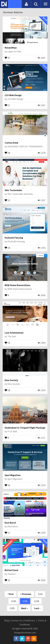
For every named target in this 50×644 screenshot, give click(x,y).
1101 (40, 594)
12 (7, 200)
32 (7, 580)
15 (7, 343)
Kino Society (11, 380)
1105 (12, 608)
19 (7, 390)
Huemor (12, 574)
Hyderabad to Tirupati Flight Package (25, 428)
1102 (14, 601)
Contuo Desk (11, 143)
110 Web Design (13, 95)
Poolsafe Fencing (14, 238)
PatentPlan (11, 48)
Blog (7, 620)
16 (7, 153)
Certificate (29, 620)
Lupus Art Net (14, 51)
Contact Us (17, 620)
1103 (25, 601)
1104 (37, 601)
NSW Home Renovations (17, 285)
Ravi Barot (10, 523)
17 (7, 105)
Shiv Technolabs (13, 190)
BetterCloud (11, 570)
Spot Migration (13, 475)
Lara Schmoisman (14, 333)
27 (7, 58)
